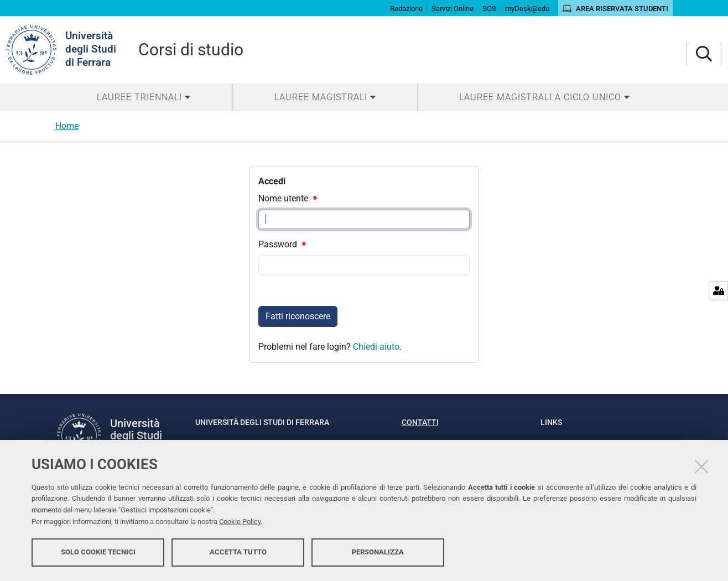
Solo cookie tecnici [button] (98, 552)
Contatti (420, 422)
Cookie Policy (240, 522)
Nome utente (287, 198)
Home (67, 126)
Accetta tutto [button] (238, 552)
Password (282, 244)
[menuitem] (144, 97)
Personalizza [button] (378, 552)
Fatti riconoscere (298, 316)
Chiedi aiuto (376, 347)
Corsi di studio (191, 50)
